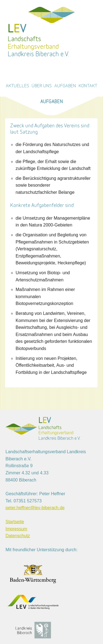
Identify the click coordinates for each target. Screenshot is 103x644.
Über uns (42, 86)
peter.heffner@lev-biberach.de (35, 508)
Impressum (16, 529)
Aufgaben (65, 86)
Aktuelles (17, 86)
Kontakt (88, 86)
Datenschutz (18, 536)
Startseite (15, 522)
